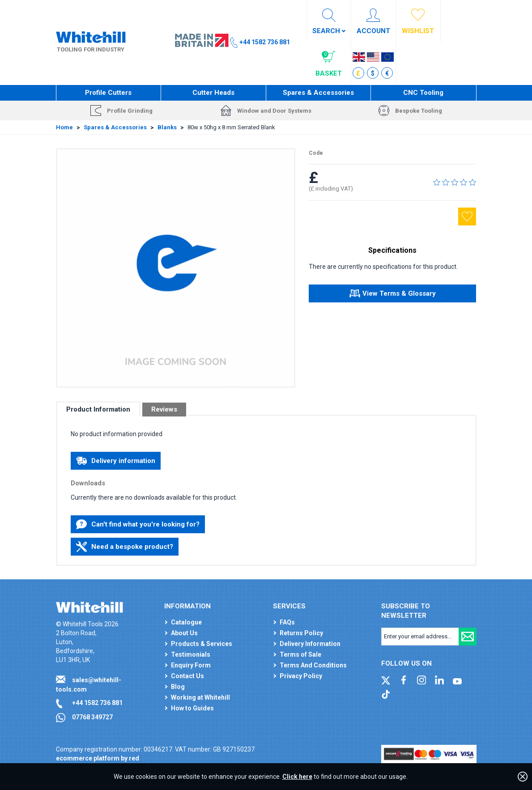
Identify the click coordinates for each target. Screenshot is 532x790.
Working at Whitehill (200, 697)
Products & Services (202, 644)
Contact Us (187, 676)
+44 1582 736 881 (97, 703)
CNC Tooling (423, 93)
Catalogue (186, 622)
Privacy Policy (301, 676)
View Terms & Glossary (393, 295)
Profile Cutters (108, 93)
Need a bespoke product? (125, 547)
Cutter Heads (213, 93)
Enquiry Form (191, 665)
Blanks (167, 127)
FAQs (287, 622)
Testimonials (191, 654)
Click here (297, 777)
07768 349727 (92, 717)
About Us (184, 633)
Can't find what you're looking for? (138, 524)
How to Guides (192, 708)
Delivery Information (310, 644)
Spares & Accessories (318, 93)
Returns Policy (301, 633)
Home (64, 127)
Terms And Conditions (313, 665)
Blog (178, 687)
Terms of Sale (300, 654)
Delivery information (116, 461)
